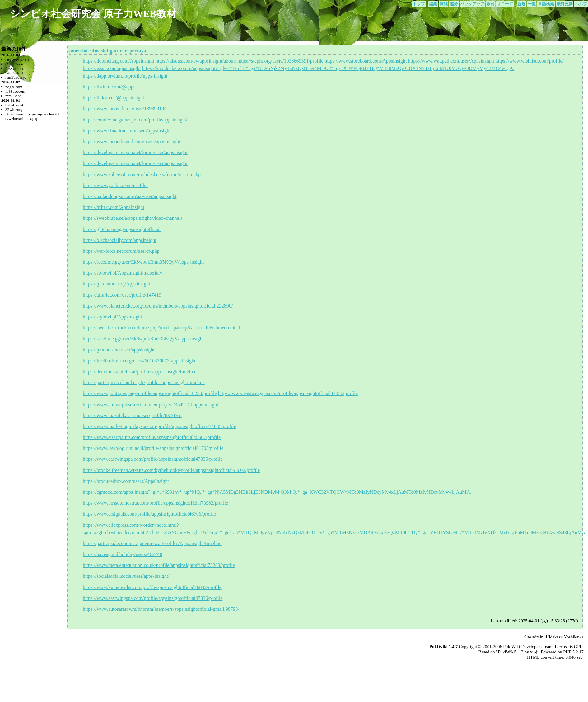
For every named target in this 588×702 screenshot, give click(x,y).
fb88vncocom (16, 69)
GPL (578, 647)
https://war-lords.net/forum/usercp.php (121, 251)
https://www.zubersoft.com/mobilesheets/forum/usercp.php (142, 174)
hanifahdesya (16, 77)
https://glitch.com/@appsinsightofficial (122, 229)
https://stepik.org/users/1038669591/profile (280, 61)
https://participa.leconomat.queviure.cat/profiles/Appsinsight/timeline (152, 543)
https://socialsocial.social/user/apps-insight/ (126, 576)
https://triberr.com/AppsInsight (114, 207)
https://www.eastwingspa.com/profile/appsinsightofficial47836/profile (288, 393)
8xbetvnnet (14, 105)
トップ (419, 4)
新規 (521, 4)
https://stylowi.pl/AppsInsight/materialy (123, 273)
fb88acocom (15, 91)
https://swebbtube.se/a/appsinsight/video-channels (133, 218)
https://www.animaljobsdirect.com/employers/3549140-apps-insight (150, 405)
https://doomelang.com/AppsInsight (119, 61)
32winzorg (14, 109)
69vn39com (15, 64)
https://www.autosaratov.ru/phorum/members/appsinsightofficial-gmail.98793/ (161, 609)
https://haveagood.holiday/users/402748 (123, 554)
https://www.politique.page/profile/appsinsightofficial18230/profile (150, 393)
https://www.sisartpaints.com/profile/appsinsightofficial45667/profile (152, 437)
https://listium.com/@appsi (110, 87)
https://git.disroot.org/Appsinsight (117, 284)
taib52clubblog (17, 73)
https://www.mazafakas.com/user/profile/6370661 (133, 415)
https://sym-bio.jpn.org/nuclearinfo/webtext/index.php (33, 116)
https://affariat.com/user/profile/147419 (122, 295)
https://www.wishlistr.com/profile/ (529, 61)
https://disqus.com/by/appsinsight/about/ (196, 61)
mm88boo (14, 96)
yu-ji (534, 652)
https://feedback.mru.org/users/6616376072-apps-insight (139, 361)
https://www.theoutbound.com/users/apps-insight (132, 141)
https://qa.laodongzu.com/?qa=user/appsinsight (130, 196)
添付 (491, 4)
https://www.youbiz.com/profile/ (115, 185)
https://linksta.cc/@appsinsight (113, 98)
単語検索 (546, 4)
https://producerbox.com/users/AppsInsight (126, 481)
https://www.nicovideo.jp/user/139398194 (125, 108)
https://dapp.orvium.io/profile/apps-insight (125, 76)
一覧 (532, 4)
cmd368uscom (17, 60)
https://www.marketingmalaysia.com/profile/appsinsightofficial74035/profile (159, 426)
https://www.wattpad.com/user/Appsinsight (451, 61)
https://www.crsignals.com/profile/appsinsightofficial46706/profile (149, 514)
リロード (505, 4)
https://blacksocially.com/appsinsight (120, 240)
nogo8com (14, 87)
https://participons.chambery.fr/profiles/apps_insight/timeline (144, 382)
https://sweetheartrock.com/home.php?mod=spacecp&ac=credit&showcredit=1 (162, 328)
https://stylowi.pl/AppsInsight (112, 317)
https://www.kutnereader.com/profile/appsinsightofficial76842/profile (152, 587)
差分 (454, 4)
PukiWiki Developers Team (528, 647)
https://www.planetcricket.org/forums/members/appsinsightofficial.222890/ (158, 306)
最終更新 (565, 4)
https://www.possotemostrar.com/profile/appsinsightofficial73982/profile (155, 503)
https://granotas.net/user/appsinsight (119, 350)
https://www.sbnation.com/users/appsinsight (127, 131)
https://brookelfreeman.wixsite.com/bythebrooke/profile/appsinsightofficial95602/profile (171, 470)
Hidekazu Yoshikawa (565, 637)
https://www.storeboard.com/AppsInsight (366, 61)
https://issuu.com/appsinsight (112, 68)
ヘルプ (581, 4)
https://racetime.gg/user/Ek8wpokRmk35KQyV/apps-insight (143, 262)
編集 (433, 4)
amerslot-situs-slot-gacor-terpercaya (108, 51)
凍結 (444, 4)
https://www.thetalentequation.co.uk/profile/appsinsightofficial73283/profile (159, 565)
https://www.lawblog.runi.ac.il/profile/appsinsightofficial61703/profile (153, 448)
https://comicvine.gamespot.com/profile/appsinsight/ (135, 120)
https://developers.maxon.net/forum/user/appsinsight (135, 152)
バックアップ (472, 4)
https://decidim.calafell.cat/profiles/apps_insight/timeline (140, 372)
